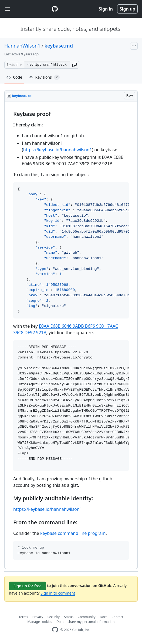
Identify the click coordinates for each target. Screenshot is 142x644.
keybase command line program (73, 533)
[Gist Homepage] (55, 9)
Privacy (38, 617)
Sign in (106, 9)
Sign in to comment (58, 593)
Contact (117, 617)
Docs (104, 617)
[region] (71, 335)
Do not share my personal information (86, 622)
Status (69, 617)
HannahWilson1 (22, 46)
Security (54, 617)
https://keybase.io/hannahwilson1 (58, 150)
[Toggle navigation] (8, 9)
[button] (75, 65)
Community (87, 617)
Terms (23, 617)
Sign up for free (28, 586)
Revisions (44, 77)
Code (14, 77)
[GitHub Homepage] (55, 630)
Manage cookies (40, 622)
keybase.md (59, 46)
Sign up (127, 9)
